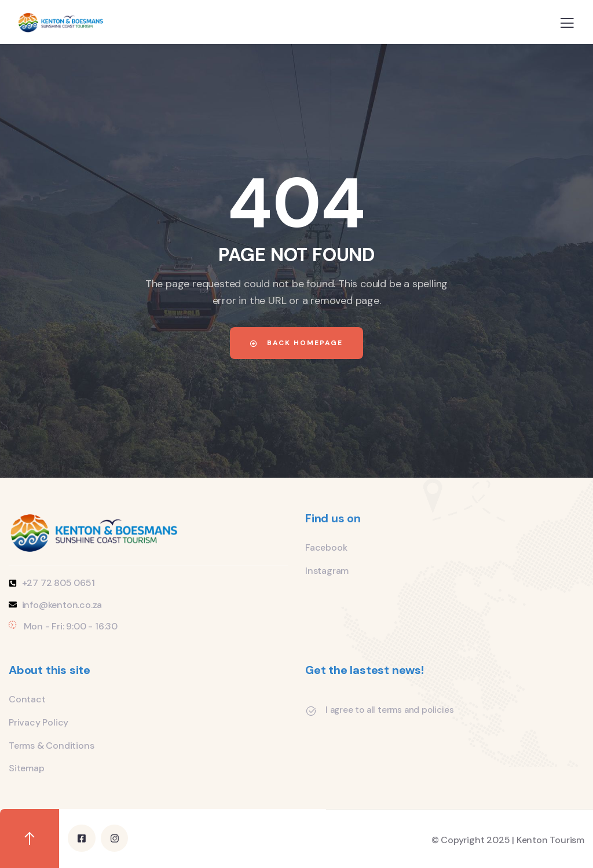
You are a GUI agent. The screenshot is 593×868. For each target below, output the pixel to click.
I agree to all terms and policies (389, 710)
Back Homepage (296, 343)
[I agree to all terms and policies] (311, 711)
